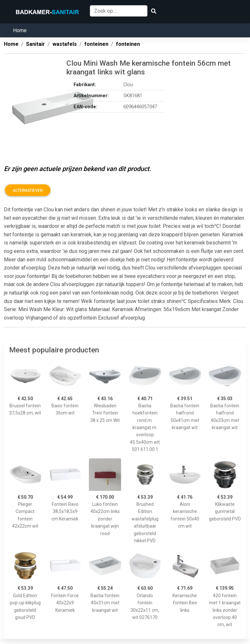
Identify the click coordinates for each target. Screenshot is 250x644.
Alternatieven (28, 191)
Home (20, 30)
